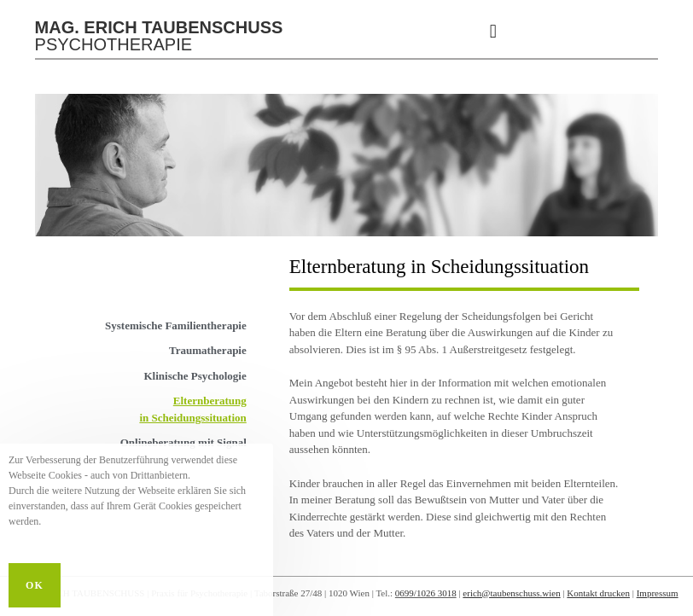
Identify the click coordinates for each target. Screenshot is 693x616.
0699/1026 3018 (426, 593)
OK (35, 585)
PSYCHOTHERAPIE (159, 36)
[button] (493, 31)
